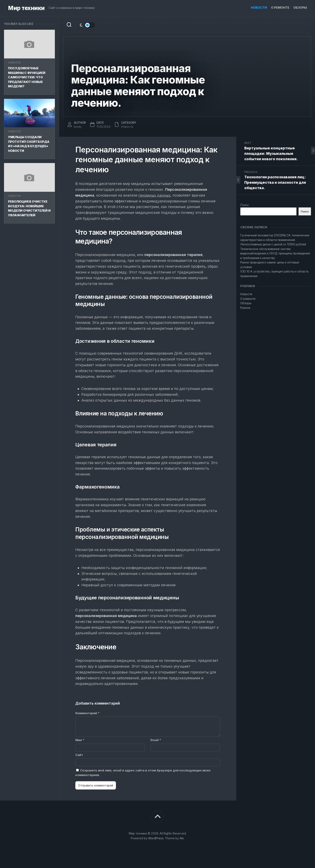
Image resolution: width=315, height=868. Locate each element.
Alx (182, 838)
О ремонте (280, 8)
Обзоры (300, 8)
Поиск (244, 205)
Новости (259, 8)
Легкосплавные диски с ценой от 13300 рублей (273, 244)
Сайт (79, 755)
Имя (80, 740)
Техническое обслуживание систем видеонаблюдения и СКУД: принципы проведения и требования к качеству (275, 253)
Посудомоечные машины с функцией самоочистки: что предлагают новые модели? (27, 77)
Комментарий (87, 713)
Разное (245, 308)
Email (156, 740)
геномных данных (154, 195)
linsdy (78, 127)
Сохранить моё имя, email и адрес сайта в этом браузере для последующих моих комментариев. (143, 773)
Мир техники (26, 8)
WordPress (156, 838)
